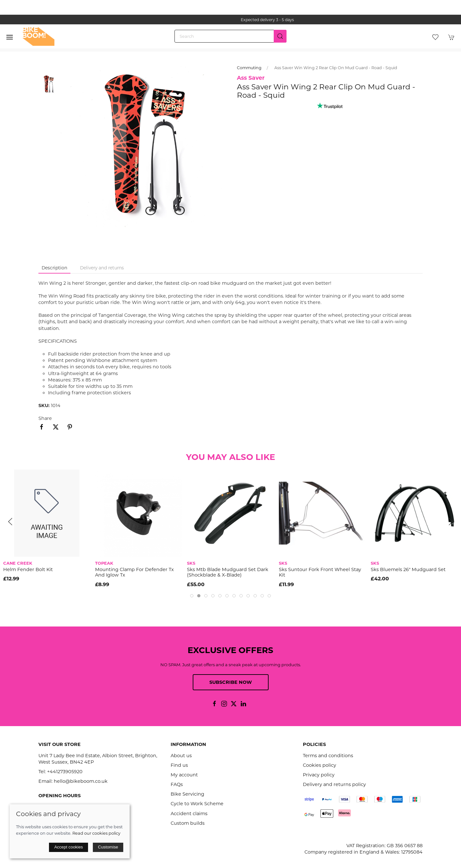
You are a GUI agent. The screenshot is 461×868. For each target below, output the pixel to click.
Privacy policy (319, 775)
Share (45, 418)
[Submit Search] (280, 36)
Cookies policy (319, 765)
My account (184, 775)
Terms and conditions (328, 756)
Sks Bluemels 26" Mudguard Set (408, 570)
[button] (10, 37)
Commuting (249, 68)
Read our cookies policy (96, 833)
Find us (179, 765)
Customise (108, 847)
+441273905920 (65, 772)
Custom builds (188, 823)
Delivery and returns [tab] (102, 268)
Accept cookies (69, 847)
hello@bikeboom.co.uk (81, 781)
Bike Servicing (187, 794)
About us (181, 756)
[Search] (230, 36)
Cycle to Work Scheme (197, 804)
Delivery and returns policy (334, 784)
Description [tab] (54, 268)
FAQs (177, 784)
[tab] (192, 596)
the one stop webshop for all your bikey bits (222, 20)
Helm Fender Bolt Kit (28, 570)
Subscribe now (231, 682)
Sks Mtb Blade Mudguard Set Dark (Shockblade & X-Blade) (228, 573)
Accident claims (189, 814)
